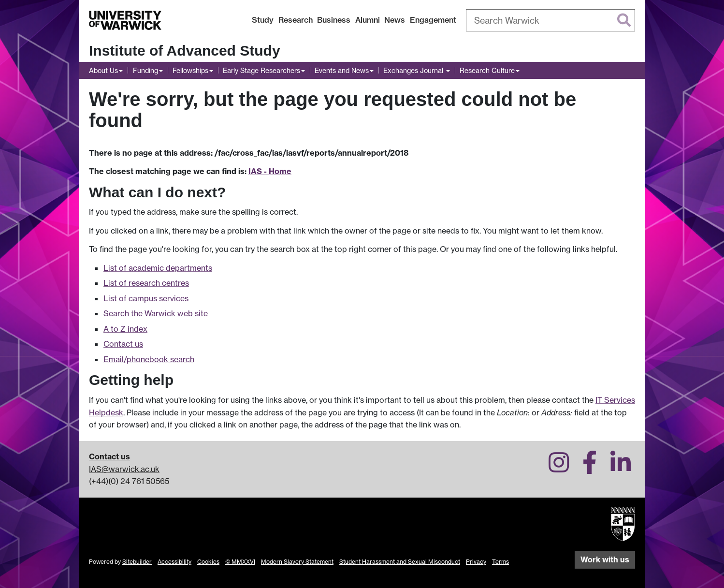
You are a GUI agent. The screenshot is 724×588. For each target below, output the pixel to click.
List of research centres (146, 283)
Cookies (208, 562)
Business (334, 20)
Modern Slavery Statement (297, 562)
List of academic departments (158, 268)
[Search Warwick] (550, 20)
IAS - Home (270, 171)
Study (263, 20)
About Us (103, 70)
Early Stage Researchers (261, 70)
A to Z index (125, 329)
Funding (145, 70)
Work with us (605, 559)
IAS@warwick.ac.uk (124, 469)
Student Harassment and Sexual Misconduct (400, 562)
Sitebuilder (137, 562)
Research (296, 20)
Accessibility (174, 562)
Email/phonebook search (149, 359)
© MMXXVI (240, 562)
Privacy (476, 562)
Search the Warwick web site (156, 313)
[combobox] (550, 20)
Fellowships (190, 70)
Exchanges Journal (414, 70)
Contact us (123, 344)
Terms (500, 562)
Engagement (433, 20)
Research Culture (487, 70)
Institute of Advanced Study (185, 51)
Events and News (342, 70)
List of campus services (146, 298)
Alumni (368, 20)
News (395, 20)
